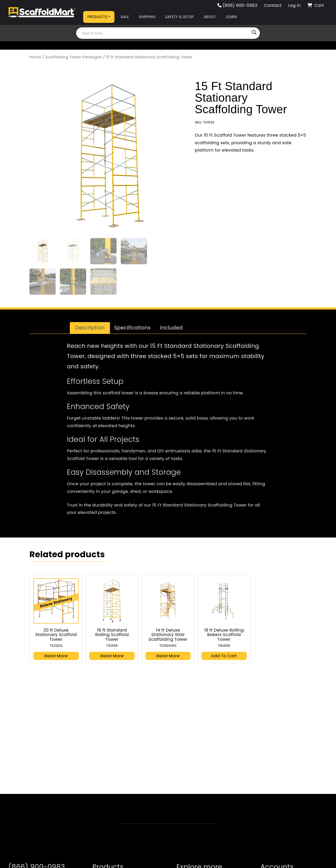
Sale (125, 17)
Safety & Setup (179, 17)
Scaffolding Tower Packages (74, 57)
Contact (273, 5)
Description (90, 328)
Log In (294, 5)
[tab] (90, 328)
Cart (316, 5)
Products (97, 17)
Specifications (132, 328)
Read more (56, 656)
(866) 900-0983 (237, 5)
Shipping (147, 17)
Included (171, 328)
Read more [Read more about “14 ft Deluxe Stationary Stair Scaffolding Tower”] (168, 656)
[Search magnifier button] (254, 33)
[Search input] (166, 33)
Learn (231, 17)
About (210, 17)
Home (35, 57)
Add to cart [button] (224, 656)
